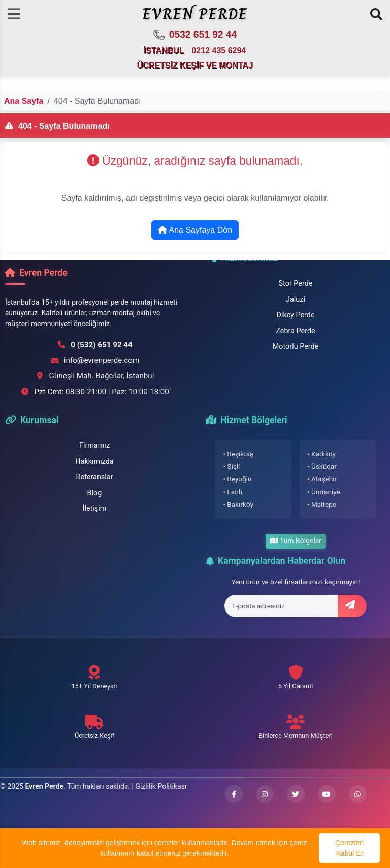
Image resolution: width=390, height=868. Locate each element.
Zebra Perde (295, 331)
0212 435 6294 (219, 51)
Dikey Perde (295, 315)
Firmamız (94, 446)
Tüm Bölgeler (296, 541)
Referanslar (95, 477)
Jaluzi (296, 299)
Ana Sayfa (24, 101)
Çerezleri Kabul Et (349, 848)
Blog (95, 493)
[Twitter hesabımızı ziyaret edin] (296, 794)
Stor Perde (296, 284)
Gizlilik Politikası (161, 786)
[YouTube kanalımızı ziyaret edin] (327, 794)
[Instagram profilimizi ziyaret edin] (265, 794)
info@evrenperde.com (102, 360)
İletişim (95, 509)
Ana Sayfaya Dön (195, 230)
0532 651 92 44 (195, 35)
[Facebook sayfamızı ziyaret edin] (234, 794)
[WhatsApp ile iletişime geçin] (358, 794)
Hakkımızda (94, 461)
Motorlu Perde (296, 347)
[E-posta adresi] (281, 606)
